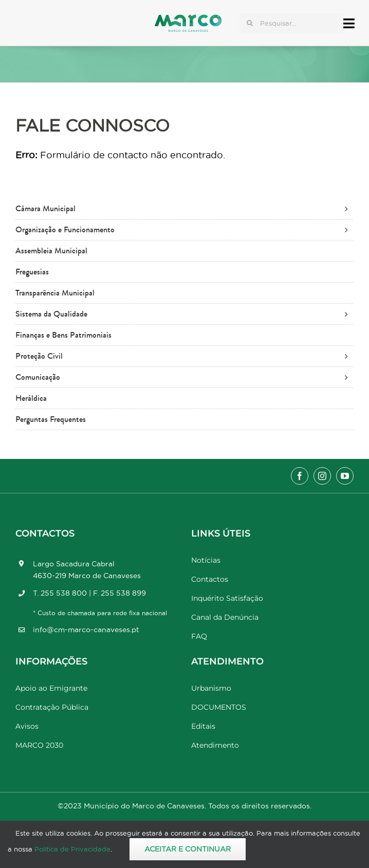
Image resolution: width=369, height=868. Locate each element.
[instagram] (322, 476)
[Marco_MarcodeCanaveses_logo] (188, 19)
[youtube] (345, 476)
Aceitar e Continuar (188, 849)
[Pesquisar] (250, 23)
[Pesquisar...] (291, 23)
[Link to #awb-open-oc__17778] (349, 23)
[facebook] (300, 476)
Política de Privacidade (72, 849)
